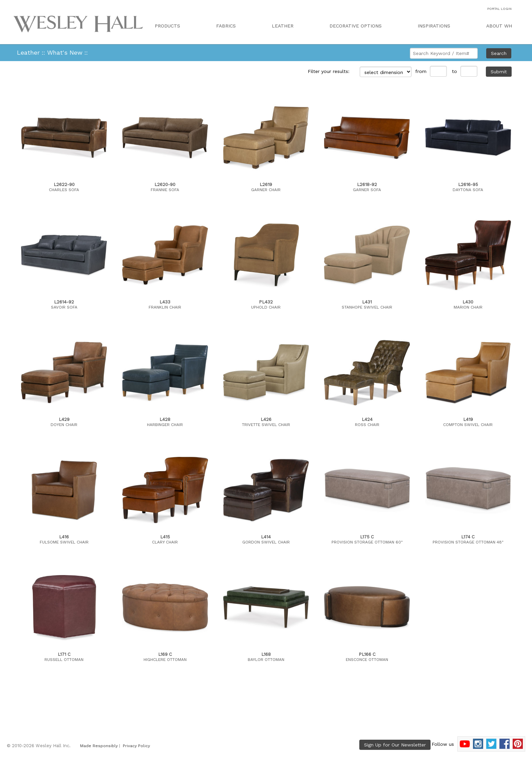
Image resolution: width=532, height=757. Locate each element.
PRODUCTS (167, 26)
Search (499, 53)
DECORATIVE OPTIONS (356, 26)
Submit (499, 72)
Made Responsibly (99, 746)
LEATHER (283, 26)
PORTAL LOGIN (499, 9)
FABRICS (226, 26)
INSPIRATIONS (434, 26)
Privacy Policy (136, 746)
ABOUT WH (499, 26)
